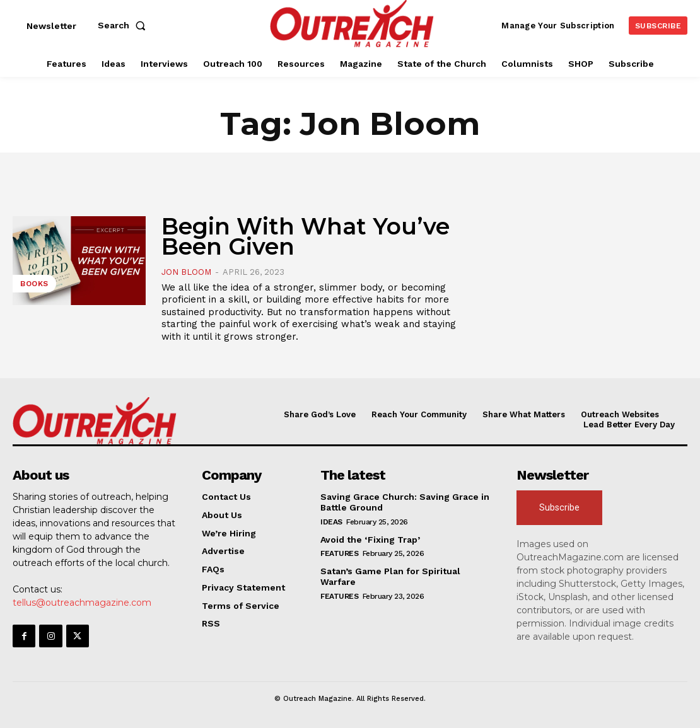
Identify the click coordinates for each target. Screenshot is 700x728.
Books (34, 284)
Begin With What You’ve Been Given (306, 236)
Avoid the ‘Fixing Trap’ (370, 540)
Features (339, 553)
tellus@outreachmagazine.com (82, 603)
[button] (124, 25)
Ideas (331, 522)
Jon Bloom (186, 272)
